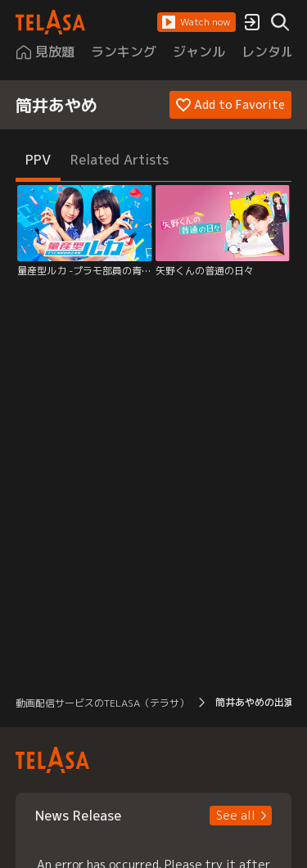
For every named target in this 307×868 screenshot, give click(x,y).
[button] (196, 22)
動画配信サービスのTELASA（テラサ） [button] (102, 703)
